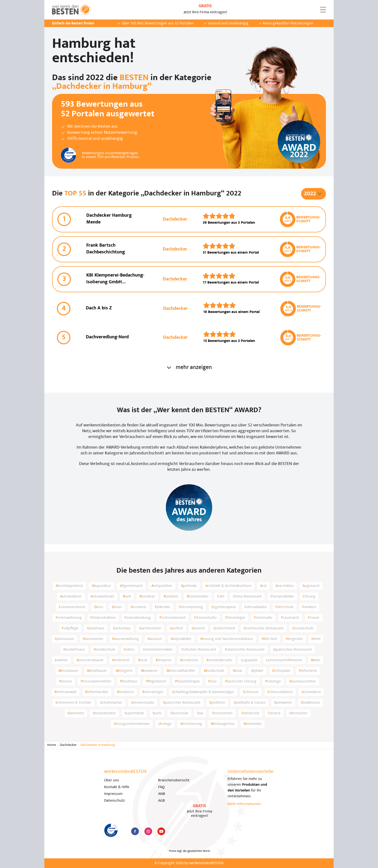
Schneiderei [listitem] (311, 692)
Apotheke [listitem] (189, 586)
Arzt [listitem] (263, 586)
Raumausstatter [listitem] (303, 681)
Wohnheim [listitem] (253, 724)
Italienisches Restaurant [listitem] (245, 650)
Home (52, 745)
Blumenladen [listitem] (198, 597)
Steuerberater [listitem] (104, 713)
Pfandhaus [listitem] (129, 681)
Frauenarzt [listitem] (290, 618)
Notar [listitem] (238, 671)
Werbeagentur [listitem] (223, 724)
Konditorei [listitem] (189, 660)
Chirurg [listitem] (309, 597)
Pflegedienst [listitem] (156, 681)
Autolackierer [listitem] (71, 597)
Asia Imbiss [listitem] (285, 586)
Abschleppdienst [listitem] (69, 586)
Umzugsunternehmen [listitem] (132, 724)
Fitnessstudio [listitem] (206, 618)
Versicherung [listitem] (191, 724)
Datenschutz (115, 801)
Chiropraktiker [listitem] (282, 597)
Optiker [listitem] (257, 671)
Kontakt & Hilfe (117, 787)
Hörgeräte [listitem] (294, 639)
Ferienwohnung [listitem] (69, 618)
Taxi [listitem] (200, 713)
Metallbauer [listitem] (97, 671)
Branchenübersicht (174, 780)
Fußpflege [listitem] (70, 628)
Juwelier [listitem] (61, 660)
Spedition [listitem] (217, 703)
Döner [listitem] (117, 607)
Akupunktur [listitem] (101, 586)
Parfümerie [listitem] (308, 671)
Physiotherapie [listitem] (187, 681)
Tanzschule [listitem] (179, 713)
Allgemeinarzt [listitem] (131, 586)
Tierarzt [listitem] (274, 713)
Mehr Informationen (244, 804)
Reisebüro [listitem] (125, 692)
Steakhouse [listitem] (310, 703)
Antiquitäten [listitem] (162, 586)
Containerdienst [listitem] (72, 607)
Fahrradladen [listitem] (256, 607)
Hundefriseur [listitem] (74, 650)
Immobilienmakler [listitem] (158, 650)
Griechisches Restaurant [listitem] (264, 628)
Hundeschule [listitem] (105, 650)
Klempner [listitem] (164, 660)
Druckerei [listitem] (138, 607)
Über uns (112, 780)
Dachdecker (68, 745)
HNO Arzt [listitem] (270, 639)
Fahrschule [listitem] (285, 607)
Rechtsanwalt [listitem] (66, 692)
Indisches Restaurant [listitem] (199, 650)
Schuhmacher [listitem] (111, 703)
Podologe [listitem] (273, 681)
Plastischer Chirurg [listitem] (241, 681)
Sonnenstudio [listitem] (143, 703)
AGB (162, 801)
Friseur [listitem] (314, 618)
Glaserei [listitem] (198, 628)
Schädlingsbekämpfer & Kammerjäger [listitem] (203, 692)
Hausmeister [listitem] (93, 639)
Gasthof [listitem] (176, 628)
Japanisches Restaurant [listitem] (293, 650)
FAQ (161, 787)
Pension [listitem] (66, 681)
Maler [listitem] (316, 660)
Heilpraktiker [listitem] (181, 639)
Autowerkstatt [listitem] (102, 597)
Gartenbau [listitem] (122, 628)
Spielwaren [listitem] (283, 703)
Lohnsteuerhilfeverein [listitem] (284, 660)
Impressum (113, 794)
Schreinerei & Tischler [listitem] (73, 703)
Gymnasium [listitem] (64, 639)
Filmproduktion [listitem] (103, 618)
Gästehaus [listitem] (96, 628)
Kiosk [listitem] (143, 660)
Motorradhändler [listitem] (181, 671)
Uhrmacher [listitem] (298, 713)
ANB (162, 794)
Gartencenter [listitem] (150, 628)
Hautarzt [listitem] (155, 639)
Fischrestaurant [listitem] (173, 618)
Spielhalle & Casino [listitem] (250, 703)
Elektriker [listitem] (163, 607)
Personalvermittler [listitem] (96, 681)
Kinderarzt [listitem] (121, 660)
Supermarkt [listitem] (134, 713)
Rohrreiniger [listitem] (153, 692)
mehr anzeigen (189, 368)
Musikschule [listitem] (214, 671)
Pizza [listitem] (212, 681)
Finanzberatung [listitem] (138, 618)
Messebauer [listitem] (68, 671)
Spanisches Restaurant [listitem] (182, 703)
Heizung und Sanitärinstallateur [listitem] (227, 639)
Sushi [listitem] (157, 713)
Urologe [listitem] (165, 724)
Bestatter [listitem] (147, 597)
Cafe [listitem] (221, 597)
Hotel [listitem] (316, 639)
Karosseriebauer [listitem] (90, 660)
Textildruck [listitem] (250, 713)
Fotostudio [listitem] (263, 618)
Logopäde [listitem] (249, 660)
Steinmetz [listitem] (76, 713)
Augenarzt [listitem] (311, 586)
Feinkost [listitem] (309, 607)
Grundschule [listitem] (303, 628)
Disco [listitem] (99, 607)
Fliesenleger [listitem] (235, 618)
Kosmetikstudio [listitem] (219, 660)
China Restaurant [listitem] (247, 597)
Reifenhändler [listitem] (97, 692)
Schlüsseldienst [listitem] (280, 692)
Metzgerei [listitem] (124, 671)
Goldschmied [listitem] (224, 628)
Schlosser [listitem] (251, 692)
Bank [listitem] (127, 597)
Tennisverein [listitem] (222, 713)
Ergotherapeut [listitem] (224, 607)
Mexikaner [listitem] (149, 671)
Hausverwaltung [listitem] (125, 639)
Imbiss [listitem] (129, 650)
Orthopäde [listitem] (281, 671)
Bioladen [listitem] (171, 597)
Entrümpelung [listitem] (191, 607)
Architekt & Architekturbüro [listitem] (228, 586)
